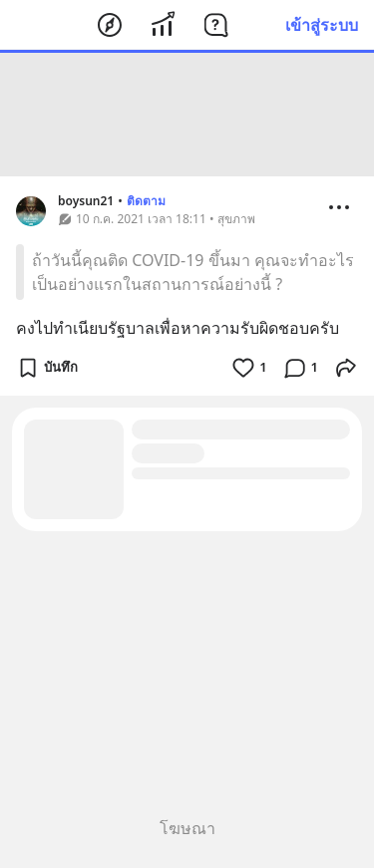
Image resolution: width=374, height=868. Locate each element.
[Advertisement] (187, 115)
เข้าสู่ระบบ (322, 25)
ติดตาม (146, 201)
